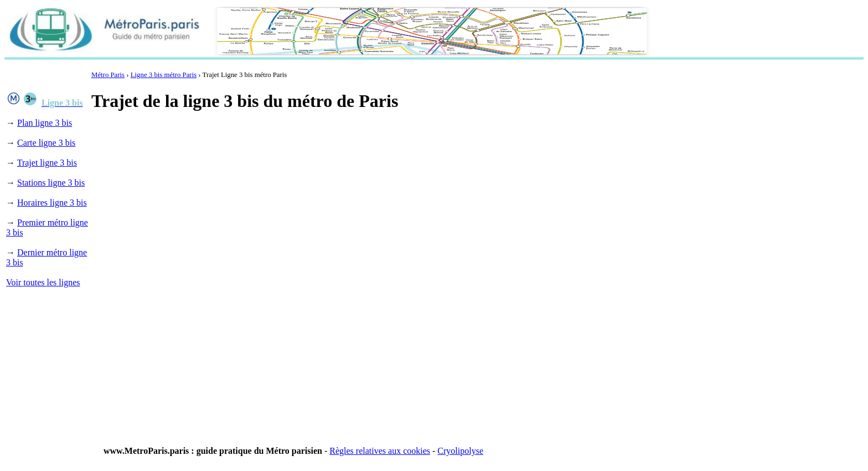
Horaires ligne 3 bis (52, 203)
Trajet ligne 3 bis (47, 163)
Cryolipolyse (460, 451)
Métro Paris (108, 75)
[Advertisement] (293, 149)
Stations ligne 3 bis (51, 183)
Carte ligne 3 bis (46, 143)
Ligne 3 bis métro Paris (164, 75)
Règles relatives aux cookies (380, 451)
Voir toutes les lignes (43, 282)
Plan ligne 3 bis (45, 123)
